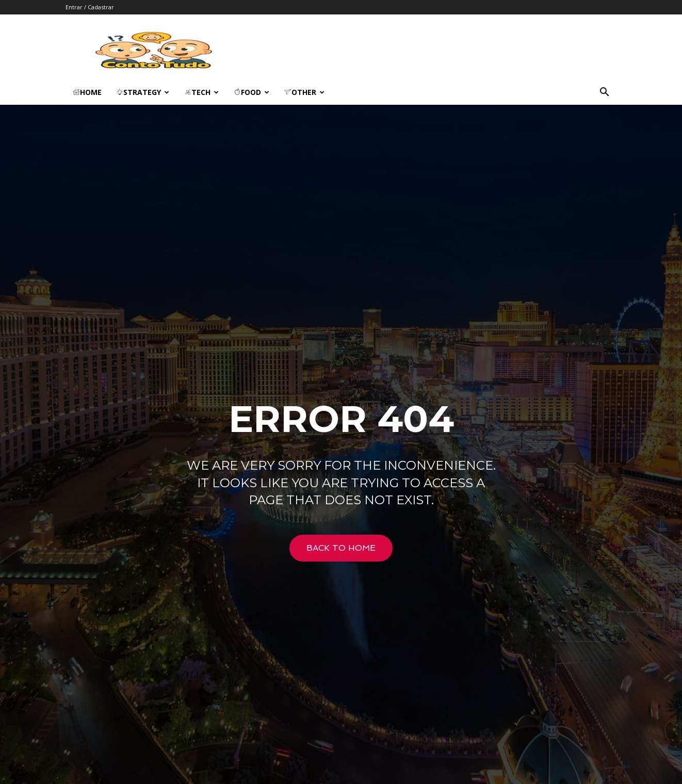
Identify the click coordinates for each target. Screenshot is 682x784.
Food (251, 92)
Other (304, 92)
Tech (201, 92)
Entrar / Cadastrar (90, 7)
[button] (604, 93)
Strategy (143, 92)
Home (87, 92)
